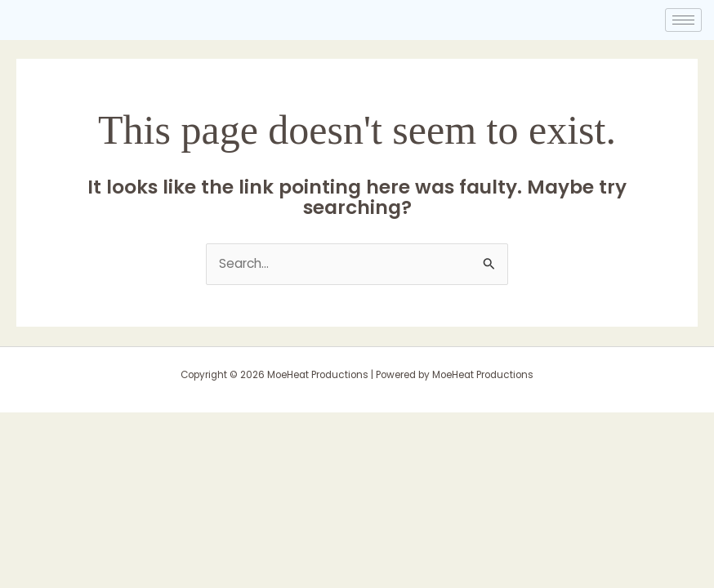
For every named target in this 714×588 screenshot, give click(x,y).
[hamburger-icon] (683, 20)
